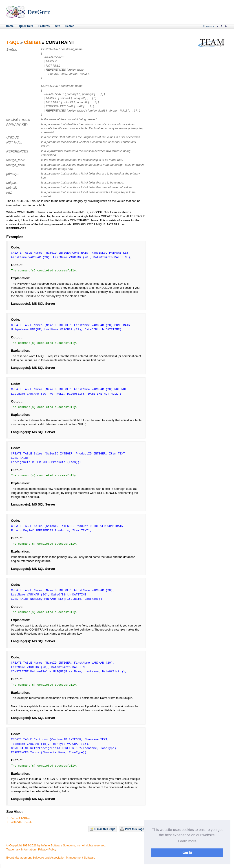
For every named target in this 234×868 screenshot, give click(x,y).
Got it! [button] (187, 853)
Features (44, 26)
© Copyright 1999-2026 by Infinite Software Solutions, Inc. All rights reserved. (56, 845)
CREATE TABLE (21, 822)
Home (10, 26)
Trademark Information (21, 849)
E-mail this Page (105, 829)
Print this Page (135, 829)
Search (70, 26)
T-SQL (13, 42)
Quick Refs (26, 26)
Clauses (32, 42)
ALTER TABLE (20, 818)
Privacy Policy (47, 849)
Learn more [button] (187, 841)
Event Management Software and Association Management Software (51, 858)
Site (57, 26)
